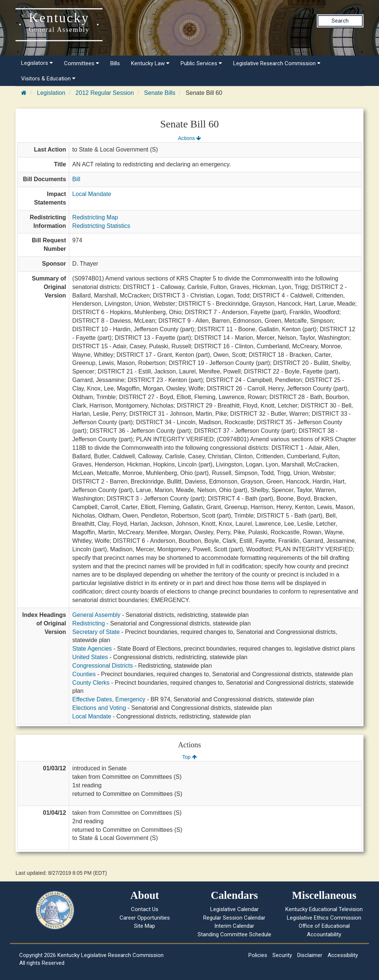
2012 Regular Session (105, 93)
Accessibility (343, 955)
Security (282, 955)
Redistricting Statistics (101, 226)
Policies (258, 955)
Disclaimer (310, 955)
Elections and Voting (99, 708)
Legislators (37, 63)
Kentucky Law (150, 63)
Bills (115, 63)
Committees (82, 63)
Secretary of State (96, 632)
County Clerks (91, 683)
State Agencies (92, 649)
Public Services (201, 63)
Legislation (51, 93)
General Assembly (96, 615)
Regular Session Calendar (234, 918)
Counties (84, 674)
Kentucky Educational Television (324, 909)
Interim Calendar (234, 926)
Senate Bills (160, 93)
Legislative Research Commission (277, 63)
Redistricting (88, 623)
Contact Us (145, 909)
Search (340, 21)
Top (189, 757)
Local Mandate (92, 194)
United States (90, 657)
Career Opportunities (145, 918)
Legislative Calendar (234, 909)
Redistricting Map (95, 217)
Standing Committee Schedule (234, 934)
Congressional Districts (103, 666)
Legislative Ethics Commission (324, 918)
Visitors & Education (48, 79)
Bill (76, 179)
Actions (189, 138)
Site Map (145, 926)
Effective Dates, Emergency (109, 699)
